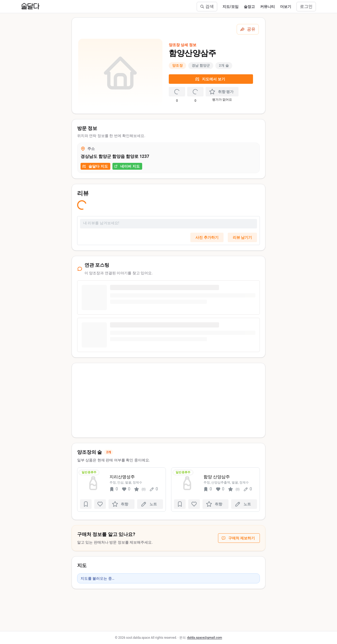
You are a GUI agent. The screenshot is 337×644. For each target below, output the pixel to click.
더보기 (286, 7)
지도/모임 (231, 7)
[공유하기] (248, 29)
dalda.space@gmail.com (205, 638)
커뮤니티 (267, 7)
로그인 (306, 6)
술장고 (249, 7)
